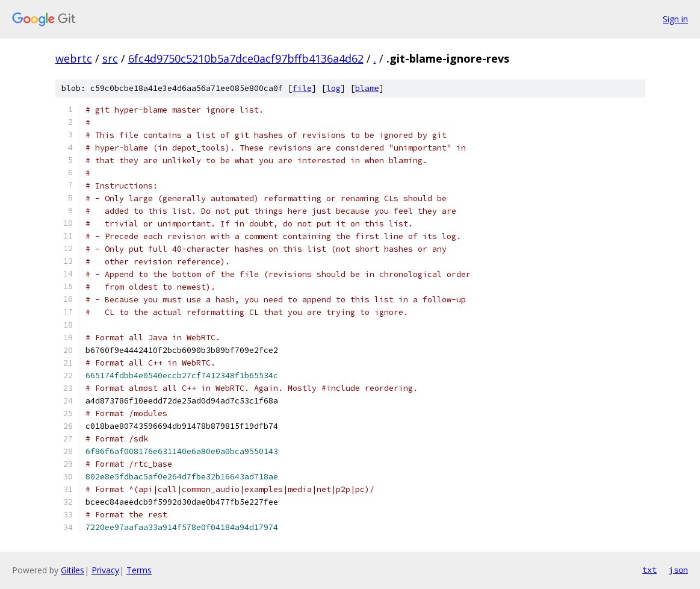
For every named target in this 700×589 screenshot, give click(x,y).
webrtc (74, 58)
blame (367, 88)
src (110, 58)
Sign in (675, 19)
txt (649, 570)
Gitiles (73, 570)
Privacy (105, 570)
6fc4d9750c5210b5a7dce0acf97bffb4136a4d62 (246, 58)
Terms (139, 570)
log (333, 88)
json (678, 570)
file (302, 88)
